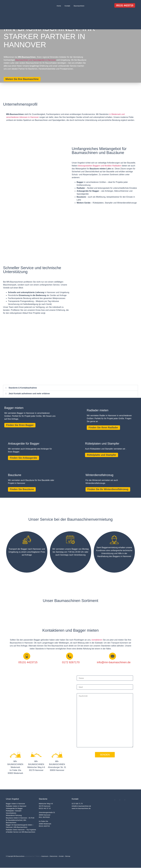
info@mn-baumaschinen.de (81, 806)
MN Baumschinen (19, 856)
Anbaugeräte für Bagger (14, 809)
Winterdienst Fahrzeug (14, 816)
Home (59, 6)
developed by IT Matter (33, 856)
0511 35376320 (44, 817)
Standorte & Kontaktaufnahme (23, 388)
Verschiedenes (11, 813)
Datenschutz (54, 856)
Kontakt (67, 6)
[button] (70, 388)
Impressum (45, 856)
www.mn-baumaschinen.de (81, 809)
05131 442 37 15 (45, 809)
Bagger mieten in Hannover (15, 804)
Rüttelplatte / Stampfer (14, 811)
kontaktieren (97, 640)
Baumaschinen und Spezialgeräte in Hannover (36, 60)
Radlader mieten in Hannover (16, 806)
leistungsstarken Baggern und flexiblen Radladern (100, 166)
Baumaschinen (79, 6)
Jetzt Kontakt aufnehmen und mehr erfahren (29, 394)
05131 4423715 (44, 826)
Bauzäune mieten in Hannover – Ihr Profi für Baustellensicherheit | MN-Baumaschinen (20, 820)
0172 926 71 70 (77, 804)
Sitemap (68, 856)
